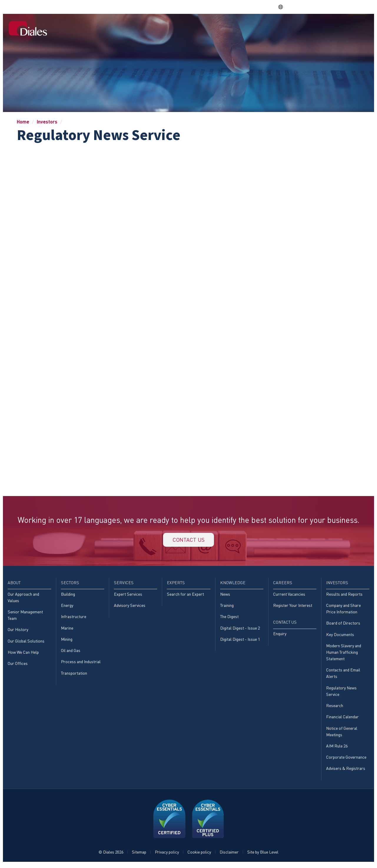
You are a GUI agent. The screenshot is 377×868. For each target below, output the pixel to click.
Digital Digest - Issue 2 (240, 630)
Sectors (185, 27)
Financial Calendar (342, 720)
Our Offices (18, 666)
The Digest (229, 618)
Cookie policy (199, 855)
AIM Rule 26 (337, 749)
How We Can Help (23, 654)
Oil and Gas (71, 652)
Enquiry (280, 636)
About (163, 27)
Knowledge (265, 27)
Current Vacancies (289, 596)
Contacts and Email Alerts (343, 675)
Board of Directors (343, 625)
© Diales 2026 (111, 855)
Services (211, 27)
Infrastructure (74, 618)
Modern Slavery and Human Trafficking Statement (344, 654)
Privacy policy (167, 855)
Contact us (189, 540)
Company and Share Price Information (343, 610)
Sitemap (139, 855)
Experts (236, 27)
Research (335, 708)
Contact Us (353, 27)
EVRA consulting (315, 7)
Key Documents (340, 636)
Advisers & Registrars (346, 771)
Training (227, 607)
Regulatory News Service (341, 693)
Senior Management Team (25, 617)
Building (68, 596)
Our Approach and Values (23, 599)
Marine (67, 630)
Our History (18, 631)
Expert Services (128, 596)
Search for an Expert (185, 596)
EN (283, 7)
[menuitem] (143, 28)
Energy (67, 607)
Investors (321, 27)
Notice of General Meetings (342, 734)
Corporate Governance (346, 760)
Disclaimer (229, 855)
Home (144, 27)
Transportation (74, 675)
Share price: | (247, 7)
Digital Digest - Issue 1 (240, 641)
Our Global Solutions (26, 643)
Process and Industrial (81, 664)
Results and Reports (344, 596)
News (225, 596)
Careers (294, 27)
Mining (67, 641)
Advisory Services (130, 607)
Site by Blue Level (263, 855)
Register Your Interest (293, 607)
